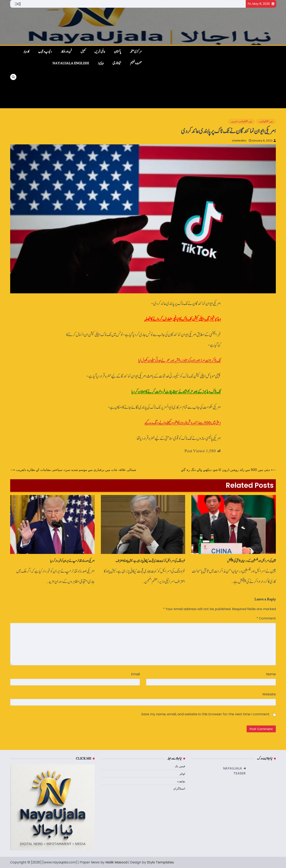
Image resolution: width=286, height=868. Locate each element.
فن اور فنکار (66, 52)
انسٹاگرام (179, 789)
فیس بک (180, 766)
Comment (266, 618)
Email (136, 674)
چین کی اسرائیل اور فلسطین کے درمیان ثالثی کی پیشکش (251, 561)
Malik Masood (116, 862)
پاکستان (117, 52)
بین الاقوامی (266, 121)
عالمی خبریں (100, 52)
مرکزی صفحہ (136, 52)
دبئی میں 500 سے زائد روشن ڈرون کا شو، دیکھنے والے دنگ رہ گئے (183, 423)
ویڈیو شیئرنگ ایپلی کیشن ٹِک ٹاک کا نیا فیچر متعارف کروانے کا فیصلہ (182, 319)
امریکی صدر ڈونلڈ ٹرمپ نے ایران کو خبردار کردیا (72, 561)
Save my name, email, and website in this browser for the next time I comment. (205, 714)
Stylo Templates (160, 862)
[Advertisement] (211, 77)
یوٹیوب (181, 781)
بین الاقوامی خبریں (241, 121)
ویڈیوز (101, 63)
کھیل (83, 52)
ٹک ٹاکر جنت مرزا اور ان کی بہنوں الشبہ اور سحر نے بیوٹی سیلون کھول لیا (180, 361)
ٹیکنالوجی (117, 63)
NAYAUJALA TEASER (234, 771)
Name (271, 674)
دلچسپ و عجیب (45, 52)
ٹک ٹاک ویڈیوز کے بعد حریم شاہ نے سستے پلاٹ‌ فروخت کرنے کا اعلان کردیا (176, 392)
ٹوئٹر (182, 774)
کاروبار (26, 52)
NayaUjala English (71, 63)
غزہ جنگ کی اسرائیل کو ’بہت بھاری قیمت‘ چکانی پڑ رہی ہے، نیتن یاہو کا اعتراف (150, 561)
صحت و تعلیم (136, 63)
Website (269, 694)
